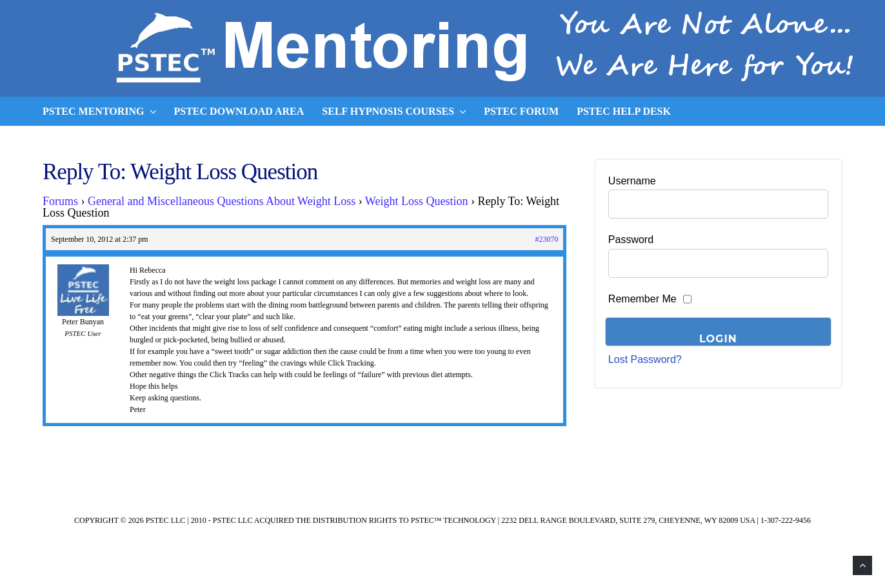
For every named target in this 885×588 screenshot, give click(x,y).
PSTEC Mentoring (99, 112)
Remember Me (642, 299)
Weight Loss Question (417, 201)
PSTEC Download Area (239, 111)
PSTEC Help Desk (624, 111)
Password (631, 240)
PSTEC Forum (521, 111)
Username (632, 181)
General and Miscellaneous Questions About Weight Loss (222, 201)
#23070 (546, 239)
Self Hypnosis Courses (394, 112)
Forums (60, 201)
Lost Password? (645, 359)
